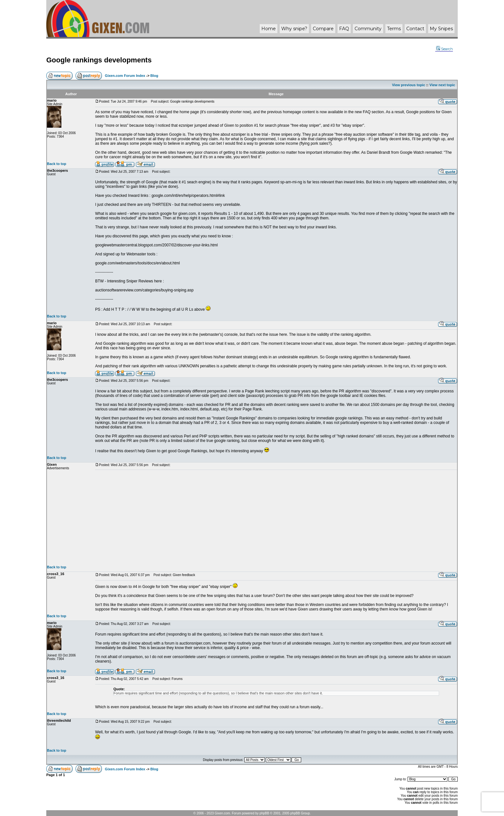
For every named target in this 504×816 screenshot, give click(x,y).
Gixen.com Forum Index (125, 76)
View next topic (442, 85)
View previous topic (408, 85)
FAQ (344, 29)
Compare (323, 29)
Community (368, 29)
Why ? (294, 29)
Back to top (57, 164)
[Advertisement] (276, 518)
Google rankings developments (99, 60)
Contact (415, 29)
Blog (154, 76)
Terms (394, 29)
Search (445, 49)
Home (269, 29)
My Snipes (441, 29)
